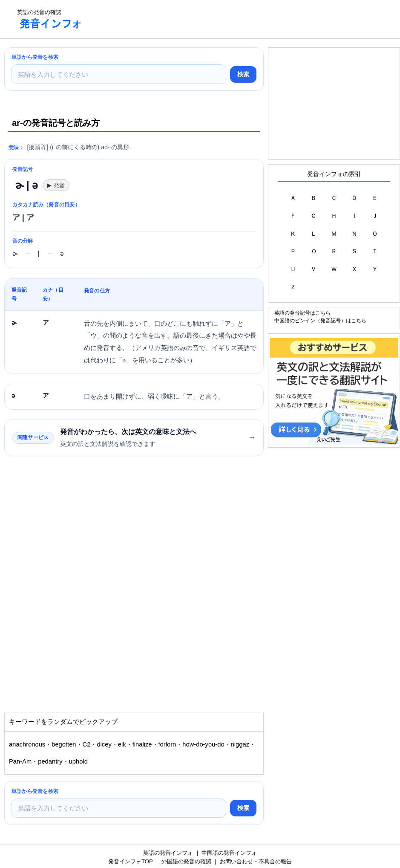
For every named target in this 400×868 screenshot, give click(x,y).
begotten (64, 744)
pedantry (50, 761)
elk (122, 744)
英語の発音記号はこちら (302, 313)
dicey (104, 744)
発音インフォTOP (130, 861)
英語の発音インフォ (168, 853)
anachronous (27, 744)
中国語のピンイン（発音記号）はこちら (320, 320)
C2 (87, 744)
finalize (142, 744)
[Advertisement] (245, 19)
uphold (78, 761)
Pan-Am (20, 761)
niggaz (240, 744)
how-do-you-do (203, 744)
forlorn (167, 744)
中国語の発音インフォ (229, 853)
